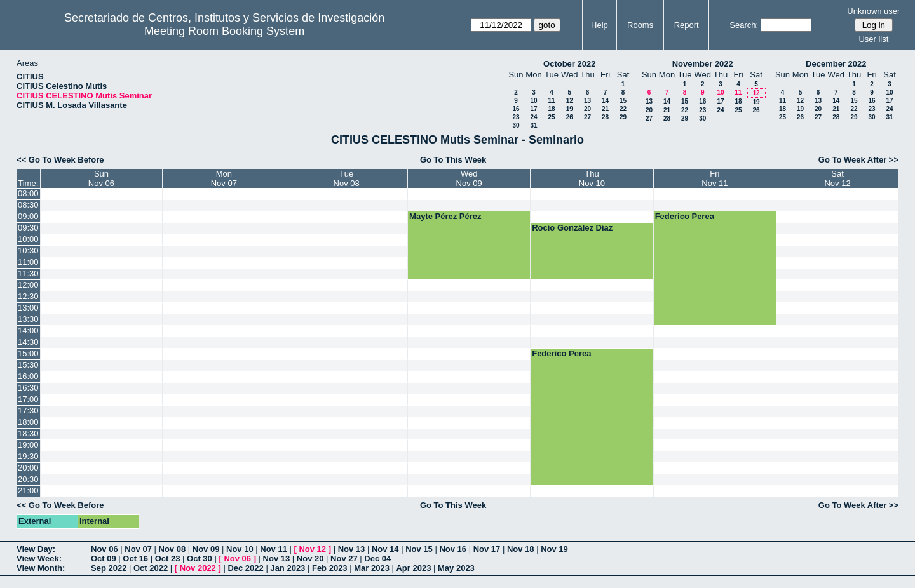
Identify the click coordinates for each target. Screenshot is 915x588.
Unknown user (873, 11)
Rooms (640, 25)
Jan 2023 (288, 568)
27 (587, 117)
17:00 (28, 399)
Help (600, 25)
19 (570, 109)
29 (623, 117)
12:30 (28, 296)
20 (587, 109)
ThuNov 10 (592, 178)
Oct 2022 (151, 568)
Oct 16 (135, 558)
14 (605, 101)
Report (687, 25)
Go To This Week (453, 160)
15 (623, 101)
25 (551, 117)
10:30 (28, 251)
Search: (744, 25)
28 (605, 117)
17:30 (28, 411)
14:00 (28, 331)
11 (551, 101)
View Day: (36, 549)
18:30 (28, 433)
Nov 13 (352, 549)
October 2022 (569, 64)
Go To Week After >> (858, 160)
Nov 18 (521, 549)
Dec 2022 (245, 568)
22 (623, 109)
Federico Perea (685, 216)
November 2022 (703, 64)
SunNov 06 (101, 178)
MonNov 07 (224, 178)
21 (605, 109)
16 (516, 109)
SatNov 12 (837, 178)
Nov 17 (487, 549)
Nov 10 (240, 549)
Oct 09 (104, 558)
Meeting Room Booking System (224, 31)
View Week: (39, 558)
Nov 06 (105, 549)
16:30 (28, 388)
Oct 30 (200, 558)
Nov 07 (138, 549)
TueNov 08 (347, 178)
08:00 (28, 193)
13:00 (28, 308)
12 (570, 101)
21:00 (28, 491)
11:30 (28, 273)
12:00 (28, 285)
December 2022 (836, 64)
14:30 (28, 342)
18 (551, 109)
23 (516, 117)
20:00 (28, 468)
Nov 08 (173, 549)
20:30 (28, 479)
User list (873, 39)
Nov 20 (310, 558)
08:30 (28, 205)
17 (533, 109)
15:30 (28, 365)
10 (533, 101)
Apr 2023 (413, 568)
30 (516, 125)
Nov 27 (344, 558)
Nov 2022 (198, 568)
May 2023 (456, 568)
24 (533, 117)
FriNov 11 (715, 178)
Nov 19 (554, 549)
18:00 (28, 422)
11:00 (28, 262)
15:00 (28, 353)
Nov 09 (206, 549)
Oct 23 (168, 558)
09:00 (28, 216)
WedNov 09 (469, 178)
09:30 (28, 228)
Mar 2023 (372, 568)
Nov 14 (385, 549)
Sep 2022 (109, 568)
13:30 (28, 319)
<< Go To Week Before (60, 160)
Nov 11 (274, 549)
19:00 (28, 445)
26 (570, 117)
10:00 (28, 239)
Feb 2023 (330, 568)
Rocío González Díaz (572, 228)
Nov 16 (453, 549)
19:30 (28, 456)
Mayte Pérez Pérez (445, 216)
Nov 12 (312, 549)
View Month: (41, 568)
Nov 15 (419, 549)
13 (587, 101)
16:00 (28, 376)
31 (533, 125)
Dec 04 (377, 558)
